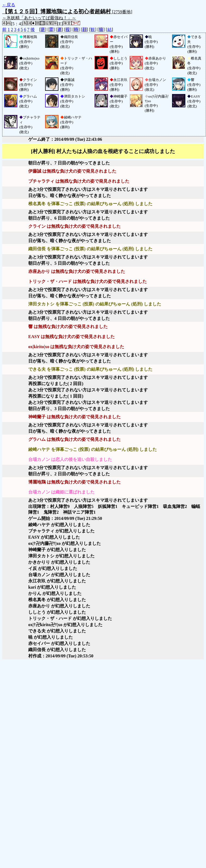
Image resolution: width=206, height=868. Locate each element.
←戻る (9, 5)
